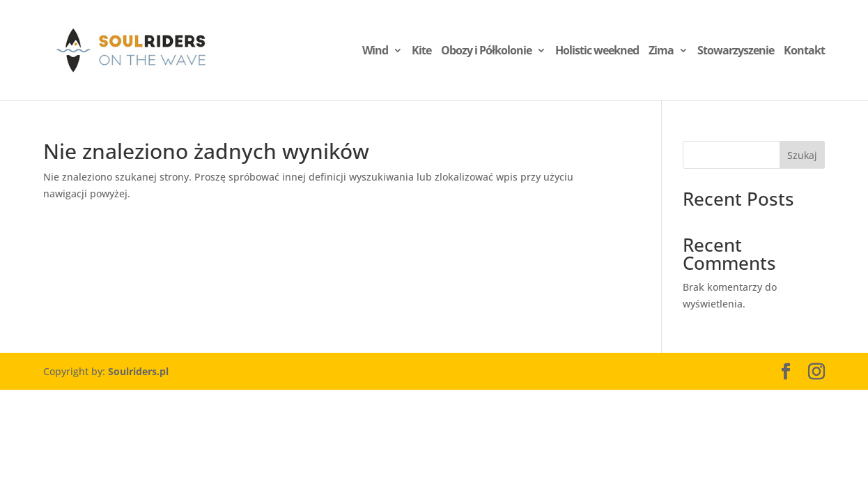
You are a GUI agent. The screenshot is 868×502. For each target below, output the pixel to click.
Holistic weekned (597, 52)
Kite (421, 52)
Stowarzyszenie (736, 52)
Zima (661, 52)
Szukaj (802, 155)
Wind (375, 52)
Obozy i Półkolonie (486, 52)
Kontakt (804, 52)
